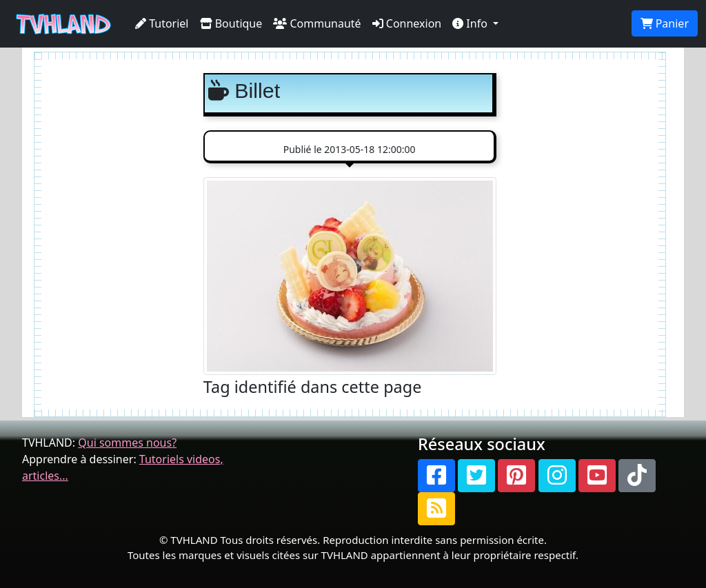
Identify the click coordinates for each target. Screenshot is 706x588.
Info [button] (471, 23)
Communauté (317, 23)
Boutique (231, 23)
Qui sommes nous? (127, 443)
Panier (665, 23)
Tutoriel (162, 23)
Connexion (407, 23)
